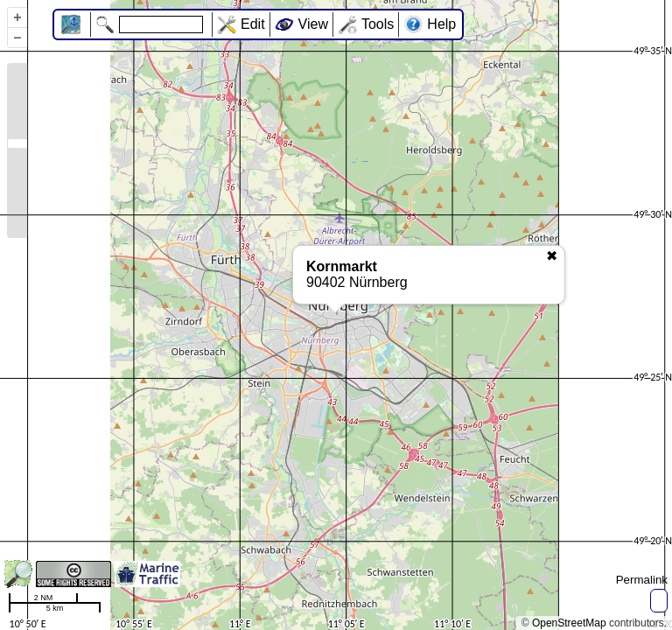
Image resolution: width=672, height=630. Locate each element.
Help (441, 24)
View (313, 24)
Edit (253, 24)
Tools (378, 24)
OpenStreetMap (569, 623)
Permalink (642, 580)
